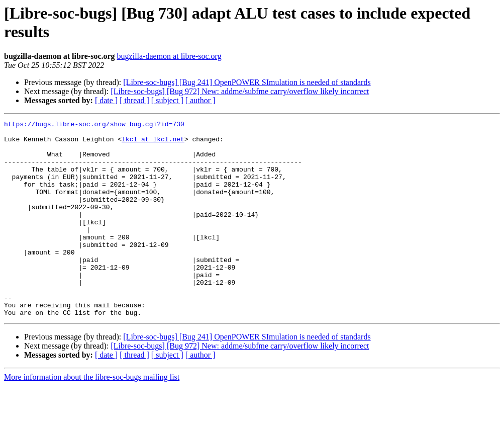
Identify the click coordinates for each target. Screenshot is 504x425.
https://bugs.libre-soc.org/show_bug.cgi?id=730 (94, 125)
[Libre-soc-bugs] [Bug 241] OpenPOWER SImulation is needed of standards (247, 82)
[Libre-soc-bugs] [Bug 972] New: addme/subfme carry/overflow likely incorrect (240, 91)
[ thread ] (134, 100)
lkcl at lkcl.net (153, 143)
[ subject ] (167, 100)
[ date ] (106, 100)
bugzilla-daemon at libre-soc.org (169, 56)
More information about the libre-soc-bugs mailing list (92, 416)
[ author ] (200, 100)
